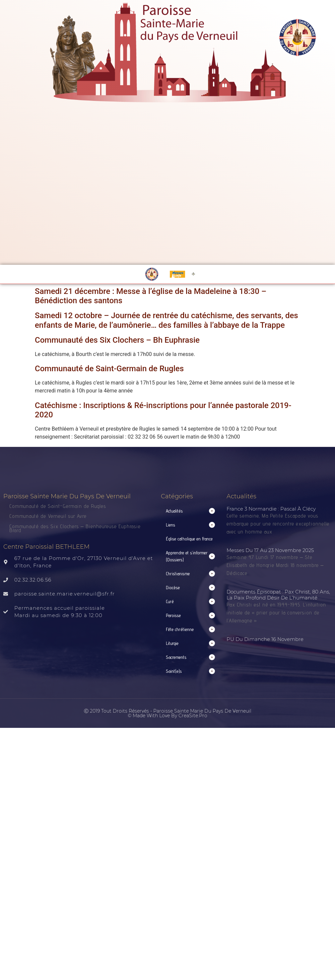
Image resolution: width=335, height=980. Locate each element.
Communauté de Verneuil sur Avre (48, 516)
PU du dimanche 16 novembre (265, 639)
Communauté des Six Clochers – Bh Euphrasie (117, 340)
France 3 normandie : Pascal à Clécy (271, 509)
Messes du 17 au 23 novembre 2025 (270, 550)
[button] (191, 511)
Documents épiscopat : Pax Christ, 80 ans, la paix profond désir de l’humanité (278, 595)
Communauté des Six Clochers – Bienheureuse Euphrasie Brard (75, 528)
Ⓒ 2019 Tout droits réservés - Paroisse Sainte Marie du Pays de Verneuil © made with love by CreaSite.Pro (168, 713)
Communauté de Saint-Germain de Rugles (109, 369)
